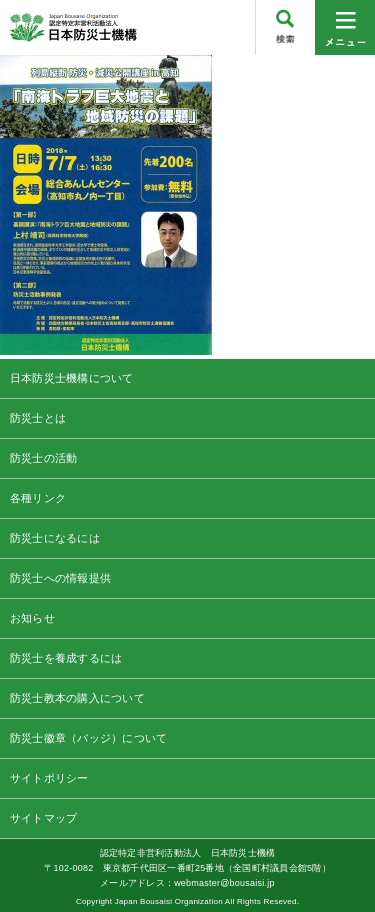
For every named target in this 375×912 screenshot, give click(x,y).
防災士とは (38, 418)
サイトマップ (43, 818)
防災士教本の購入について (77, 698)
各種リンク (38, 498)
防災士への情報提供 (60, 578)
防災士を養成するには (66, 658)
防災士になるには (55, 538)
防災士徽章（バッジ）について (88, 738)
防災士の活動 (43, 458)
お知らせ (32, 618)
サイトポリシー (49, 778)
